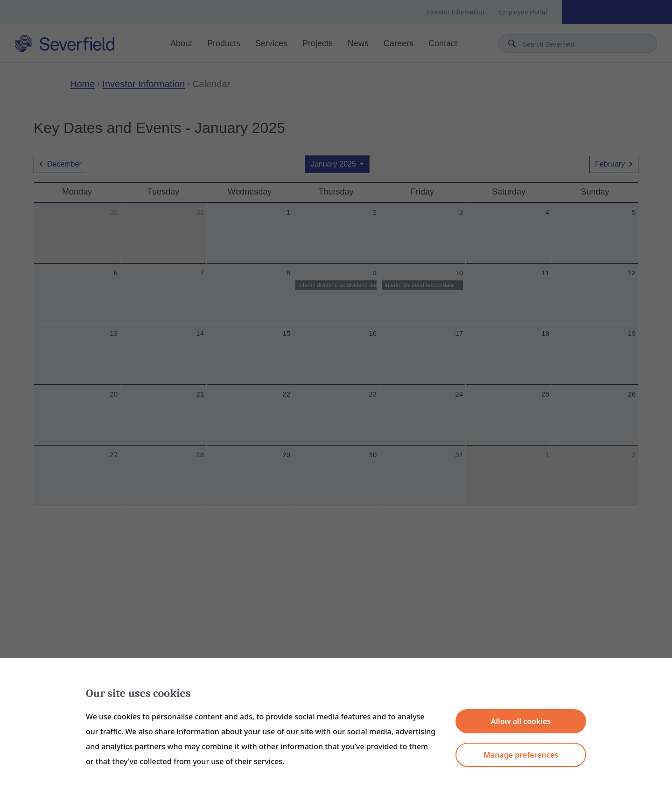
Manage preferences (521, 755)
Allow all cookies (521, 721)
